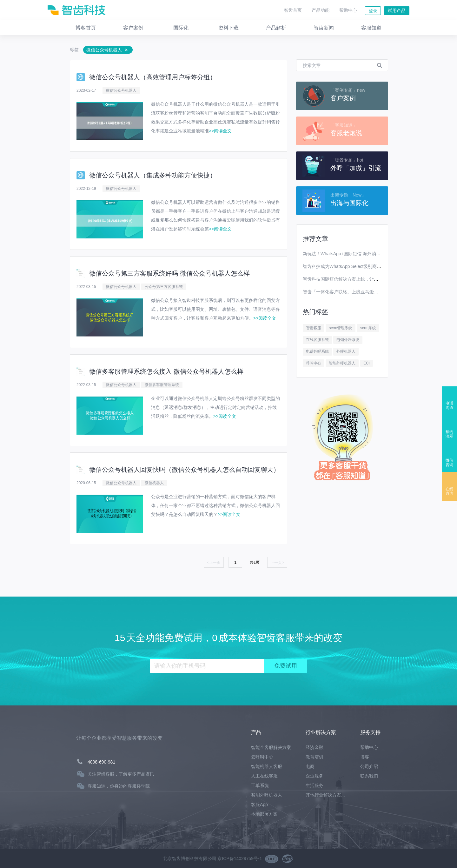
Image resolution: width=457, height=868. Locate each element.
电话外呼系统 (317, 351)
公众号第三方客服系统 (164, 287)
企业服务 (315, 776)
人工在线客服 (264, 776)
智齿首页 (293, 10)
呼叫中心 (314, 363)
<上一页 (214, 563)
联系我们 (369, 776)
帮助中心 (348, 10)
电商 (310, 766)
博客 (365, 757)
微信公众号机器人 (121, 90)
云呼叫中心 (262, 757)
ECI (367, 363)
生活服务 (315, 785)
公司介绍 (369, 766)
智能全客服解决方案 (271, 747)
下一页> (277, 563)
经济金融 (315, 747)
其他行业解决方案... (325, 795)
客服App (259, 805)
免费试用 (286, 666)
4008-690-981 (101, 762)
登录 (373, 11)
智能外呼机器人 (342, 363)
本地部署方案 (264, 814)
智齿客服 (314, 328)
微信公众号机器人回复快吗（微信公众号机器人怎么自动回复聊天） (184, 470)
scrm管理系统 (341, 328)
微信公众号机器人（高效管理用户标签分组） (153, 77)
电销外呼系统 (348, 340)
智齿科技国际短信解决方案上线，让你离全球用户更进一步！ (363, 279)
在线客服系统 (317, 340)
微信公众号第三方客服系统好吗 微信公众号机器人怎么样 (169, 273)
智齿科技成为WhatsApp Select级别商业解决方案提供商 (358, 266)
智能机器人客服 (267, 766)
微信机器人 (154, 483)
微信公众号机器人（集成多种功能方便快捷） (153, 175)
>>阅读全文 (220, 131)
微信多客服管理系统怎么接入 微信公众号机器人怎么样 (166, 371)
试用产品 (397, 10)
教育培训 (315, 757)
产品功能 (321, 10)
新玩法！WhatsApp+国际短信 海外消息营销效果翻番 (355, 254)
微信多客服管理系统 (162, 385)
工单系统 (260, 785)
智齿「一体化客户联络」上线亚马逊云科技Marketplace (357, 292)
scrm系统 (368, 328)
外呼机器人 (346, 351)
